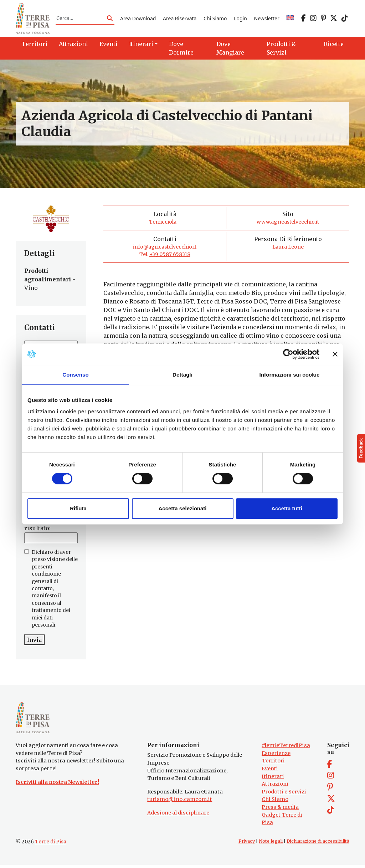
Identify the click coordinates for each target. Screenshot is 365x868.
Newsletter (267, 19)
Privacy (247, 844)
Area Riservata (180, 19)
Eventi (270, 772)
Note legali (271, 844)
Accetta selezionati (182, 508)
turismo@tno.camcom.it (180, 803)
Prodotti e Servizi (284, 795)
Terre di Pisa (51, 845)
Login (240, 19)
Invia (34, 642)
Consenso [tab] (75, 375)
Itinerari (273, 780)
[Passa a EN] (290, 19)
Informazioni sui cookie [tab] (290, 375)
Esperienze (276, 756)
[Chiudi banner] (335, 354)
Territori (273, 764)
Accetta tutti (287, 508)
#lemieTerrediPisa (286, 749)
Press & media (280, 810)
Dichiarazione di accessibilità (318, 844)
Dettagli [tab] (182, 375)
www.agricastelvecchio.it (288, 224)
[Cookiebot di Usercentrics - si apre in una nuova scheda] (288, 354)
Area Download (138, 19)
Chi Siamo (215, 19)
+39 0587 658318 (170, 256)
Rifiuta (78, 508)
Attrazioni (275, 787)
